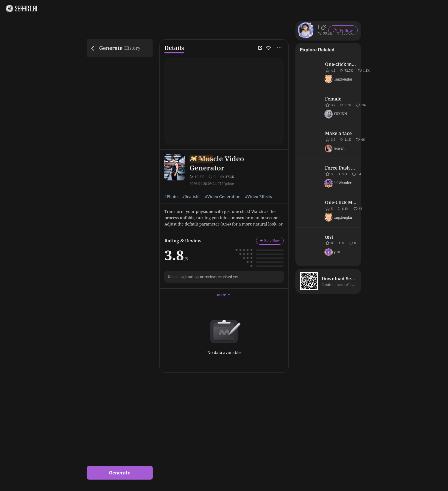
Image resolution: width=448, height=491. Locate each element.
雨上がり (318, 27)
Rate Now (270, 241)
